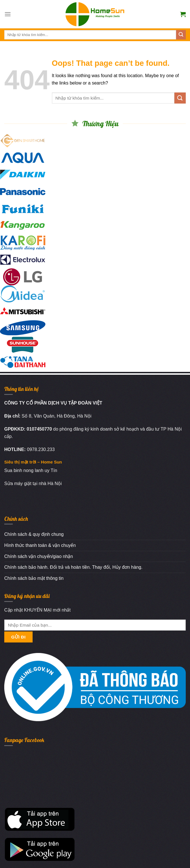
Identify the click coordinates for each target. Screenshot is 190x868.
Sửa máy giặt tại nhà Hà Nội (33, 483)
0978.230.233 (41, 449)
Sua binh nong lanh (24, 470)
